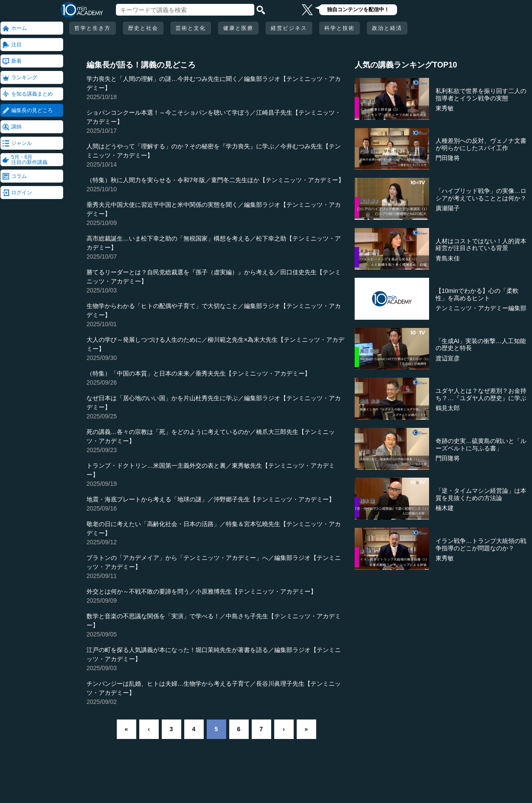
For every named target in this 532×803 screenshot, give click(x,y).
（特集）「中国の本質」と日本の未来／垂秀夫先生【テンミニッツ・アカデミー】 (199, 373)
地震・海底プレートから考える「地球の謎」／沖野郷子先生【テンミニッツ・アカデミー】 (211, 499)
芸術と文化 (191, 28)
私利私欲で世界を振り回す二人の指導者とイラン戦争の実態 (481, 95)
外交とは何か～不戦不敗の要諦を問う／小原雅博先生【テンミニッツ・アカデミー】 (202, 591)
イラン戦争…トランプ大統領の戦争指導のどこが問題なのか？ (481, 544)
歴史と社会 (143, 28)
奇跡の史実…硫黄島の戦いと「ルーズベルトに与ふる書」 (481, 445)
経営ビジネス (289, 28)
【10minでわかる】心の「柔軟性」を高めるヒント (477, 294)
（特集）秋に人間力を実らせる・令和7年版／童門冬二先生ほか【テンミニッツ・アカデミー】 (215, 180)
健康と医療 (238, 28)
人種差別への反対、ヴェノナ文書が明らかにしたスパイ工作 (481, 144)
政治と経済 (387, 28)
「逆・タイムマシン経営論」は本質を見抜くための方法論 (481, 494)
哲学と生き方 (93, 28)
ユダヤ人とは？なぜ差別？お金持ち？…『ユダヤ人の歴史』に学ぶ (481, 394)
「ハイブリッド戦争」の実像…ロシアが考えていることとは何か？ (481, 194)
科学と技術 (340, 28)
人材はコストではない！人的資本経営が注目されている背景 (481, 245)
